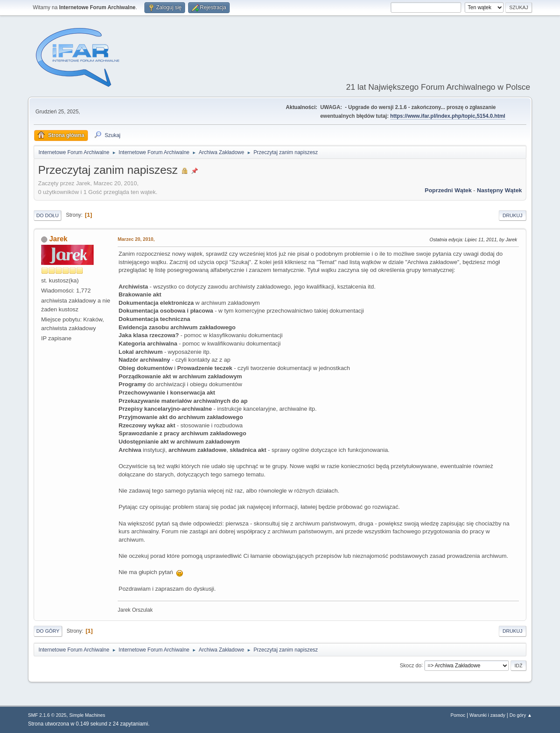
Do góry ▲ (521, 715)
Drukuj (513, 215)
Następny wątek (499, 190)
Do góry (48, 631)
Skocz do (411, 665)
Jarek (58, 239)
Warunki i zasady (487, 715)
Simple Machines (87, 715)
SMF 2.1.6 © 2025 (47, 715)
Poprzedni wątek (448, 190)
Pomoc (458, 715)
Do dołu (47, 215)
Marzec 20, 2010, (136, 239)
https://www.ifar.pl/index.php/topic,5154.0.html (448, 116)
